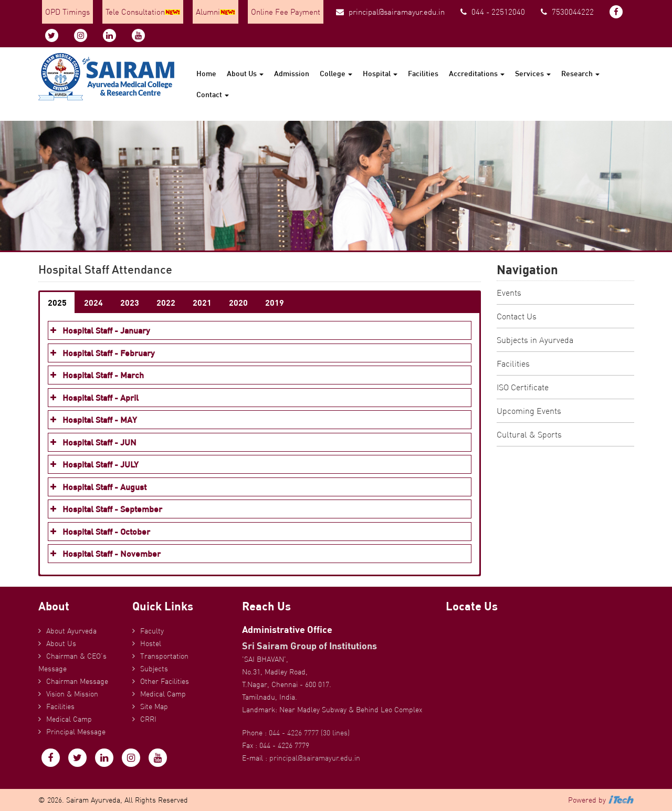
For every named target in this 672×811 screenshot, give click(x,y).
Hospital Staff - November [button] (104, 554)
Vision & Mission (72, 694)
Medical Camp (69, 719)
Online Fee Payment (286, 12)
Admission (292, 73)
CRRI (148, 719)
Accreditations (477, 73)
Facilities (423, 73)
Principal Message (76, 732)
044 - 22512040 (493, 12)
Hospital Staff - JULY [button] (93, 464)
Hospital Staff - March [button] (96, 375)
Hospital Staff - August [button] (97, 487)
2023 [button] (130, 302)
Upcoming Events (529, 411)
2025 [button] (57, 302)
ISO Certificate (523, 387)
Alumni (216, 12)
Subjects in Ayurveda (535, 340)
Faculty (152, 631)
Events (509, 293)
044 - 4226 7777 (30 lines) (309, 733)
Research (580, 73)
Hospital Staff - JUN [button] (92, 442)
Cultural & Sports (529, 434)
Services (533, 73)
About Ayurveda (71, 631)
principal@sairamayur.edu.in (390, 12)
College (336, 73)
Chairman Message (77, 681)
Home (206, 73)
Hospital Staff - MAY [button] (93, 420)
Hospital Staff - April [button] (93, 398)
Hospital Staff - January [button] (99, 330)
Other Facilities (165, 681)
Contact (213, 94)
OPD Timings (67, 12)
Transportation (164, 656)
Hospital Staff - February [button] (101, 353)
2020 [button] (238, 302)
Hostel (151, 643)
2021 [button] (202, 302)
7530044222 (567, 12)
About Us (245, 73)
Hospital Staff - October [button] (99, 532)
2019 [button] (275, 302)
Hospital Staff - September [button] (105, 509)
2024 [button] (93, 302)
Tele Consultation (143, 12)
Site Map (154, 706)
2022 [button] (166, 302)
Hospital (380, 73)
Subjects (154, 669)
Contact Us (517, 316)
